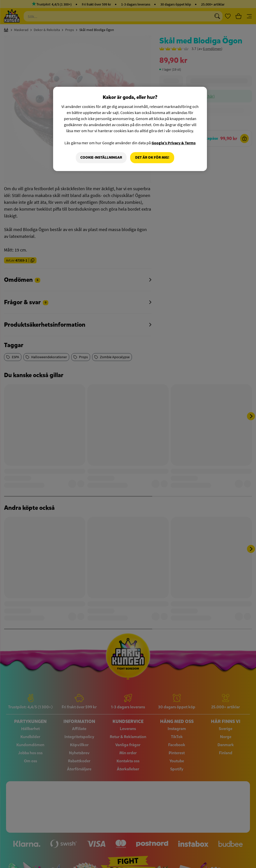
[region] (130, 129)
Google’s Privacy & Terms (174, 143)
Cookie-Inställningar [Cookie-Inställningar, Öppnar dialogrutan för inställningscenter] (101, 158)
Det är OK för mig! (152, 158)
